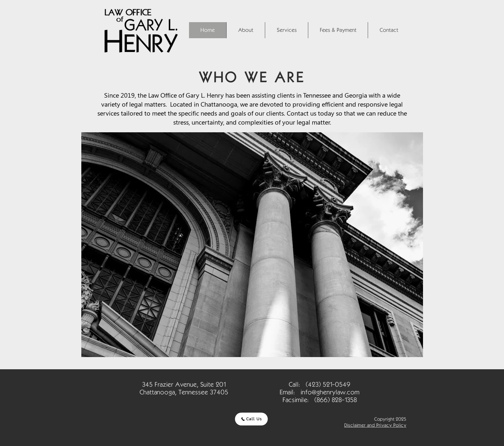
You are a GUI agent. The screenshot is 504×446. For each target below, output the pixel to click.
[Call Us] (251, 419)
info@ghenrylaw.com (330, 392)
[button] (246, 30)
